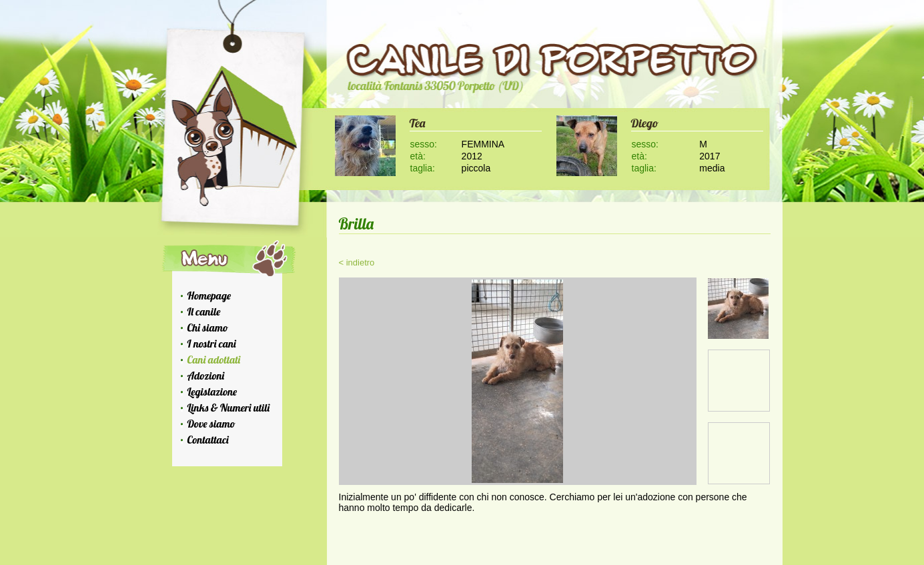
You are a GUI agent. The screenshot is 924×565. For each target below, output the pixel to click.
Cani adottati (214, 360)
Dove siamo (211, 424)
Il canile (204, 312)
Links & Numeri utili (229, 408)
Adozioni (206, 376)
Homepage (209, 296)
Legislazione (212, 392)
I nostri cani (212, 344)
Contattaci (208, 440)
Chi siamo (208, 328)
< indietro (357, 262)
